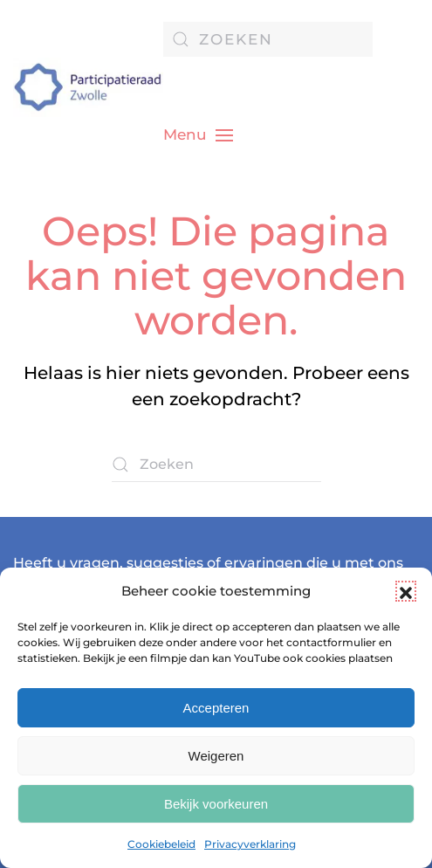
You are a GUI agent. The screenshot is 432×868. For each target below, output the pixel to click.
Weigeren (216, 756)
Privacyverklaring (250, 844)
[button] (406, 591)
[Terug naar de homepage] (88, 87)
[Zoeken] (268, 39)
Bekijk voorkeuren (216, 804)
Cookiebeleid (161, 844)
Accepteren (216, 708)
